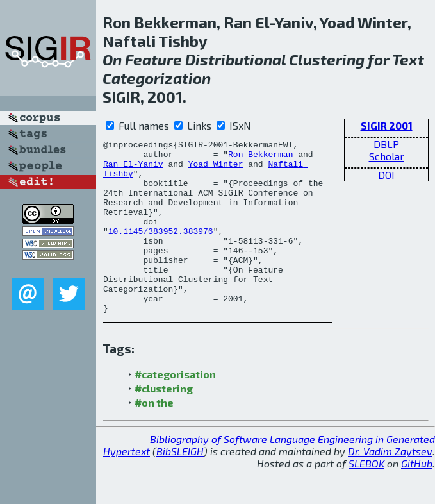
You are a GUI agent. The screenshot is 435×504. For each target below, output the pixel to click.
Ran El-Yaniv (133, 169)
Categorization (157, 78)
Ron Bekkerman (260, 158)
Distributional (235, 59)
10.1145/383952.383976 (161, 250)
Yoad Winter (216, 169)
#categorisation (175, 409)
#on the (154, 437)
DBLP (386, 144)
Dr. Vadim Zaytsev (390, 486)
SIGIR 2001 (387, 125)
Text (408, 59)
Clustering (327, 59)
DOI (386, 175)
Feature (153, 59)
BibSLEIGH (180, 486)
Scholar (387, 156)
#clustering (164, 423)
